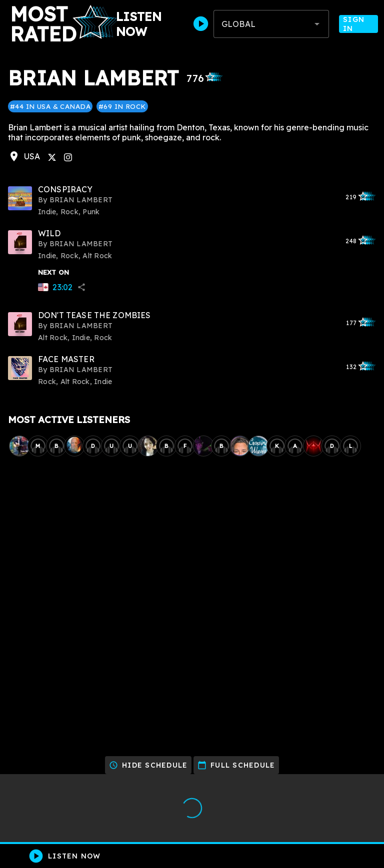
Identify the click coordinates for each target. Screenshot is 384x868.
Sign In (358, 24)
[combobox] (271, 24)
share (81, 287)
